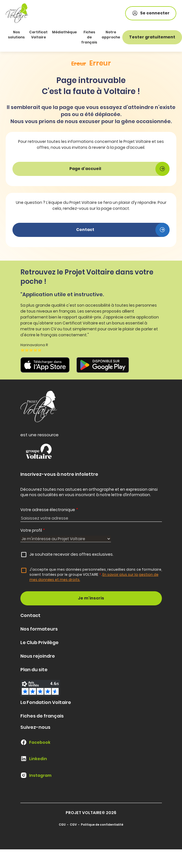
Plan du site (34, 670)
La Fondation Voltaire (46, 702)
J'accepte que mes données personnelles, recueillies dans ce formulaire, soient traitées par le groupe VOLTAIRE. (96, 574)
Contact (30, 615)
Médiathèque (64, 32)
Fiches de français (89, 37)
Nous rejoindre (38, 656)
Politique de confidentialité (102, 825)
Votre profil (33, 530)
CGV (73, 825)
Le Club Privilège (39, 643)
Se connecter (151, 13)
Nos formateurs (39, 629)
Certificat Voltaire (38, 35)
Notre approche (111, 35)
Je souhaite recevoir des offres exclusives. (71, 554)
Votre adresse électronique (49, 510)
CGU (62, 825)
